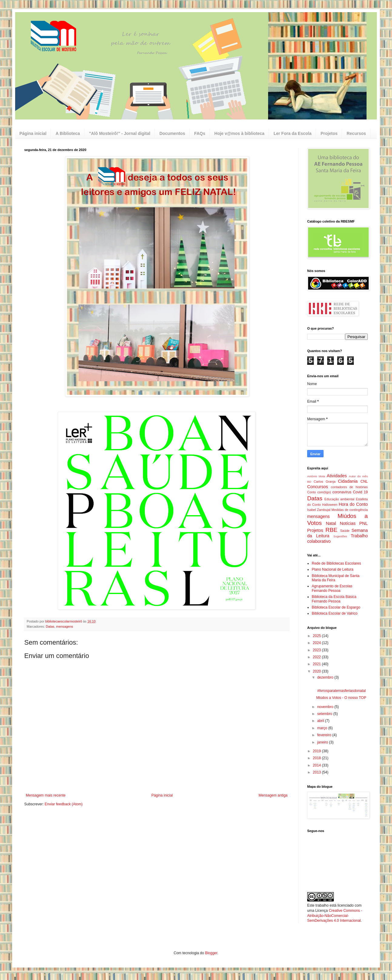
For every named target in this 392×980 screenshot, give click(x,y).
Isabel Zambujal (319, 510)
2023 (317, 650)
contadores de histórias (349, 487)
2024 (317, 643)
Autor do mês (358, 476)
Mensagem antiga (273, 795)
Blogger (211, 953)
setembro (325, 714)
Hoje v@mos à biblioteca (239, 133)
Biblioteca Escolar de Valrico (335, 613)
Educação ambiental (339, 499)
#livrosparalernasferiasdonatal (341, 691)
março (323, 728)
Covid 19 (360, 492)
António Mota (316, 476)
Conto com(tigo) (319, 492)
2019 (317, 751)
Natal (331, 523)
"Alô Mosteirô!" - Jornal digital (120, 133)
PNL (364, 523)
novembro (326, 707)
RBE (331, 530)
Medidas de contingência (350, 510)
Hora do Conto (353, 504)
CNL (364, 482)
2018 (317, 758)
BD (309, 482)
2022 (317, 657)
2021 (317, 664)
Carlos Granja (324, 482)
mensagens (65, 626)
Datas (50, 626)
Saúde (345, 531)
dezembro (326, 677)
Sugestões (340, 536)
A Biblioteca (68, 133)
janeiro (323, 742)
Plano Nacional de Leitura (332, 569)
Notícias (348, 523)
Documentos (172, 133)
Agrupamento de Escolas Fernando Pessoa (332, 588)
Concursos (318, 487)
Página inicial (33, 133)
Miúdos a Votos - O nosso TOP (341, 698)
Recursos (356, 133)
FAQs (200, 133)
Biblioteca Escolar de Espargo (336, 607)
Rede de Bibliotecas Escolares (336, 563)
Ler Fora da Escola (292, 133)
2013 (317, 772)
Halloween (330, 505)
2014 (317, 765)
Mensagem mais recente (46, 795)
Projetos (329, 133)
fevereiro (325, 735)
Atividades (337, 476)
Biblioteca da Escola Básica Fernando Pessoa (334, 599)
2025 (317, 636)
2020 (317, 671)
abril (321, 721)
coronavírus (342, 492)
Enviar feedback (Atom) (63, 804)
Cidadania (348, 481)
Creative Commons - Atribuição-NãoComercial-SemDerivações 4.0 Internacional (335, 916)
